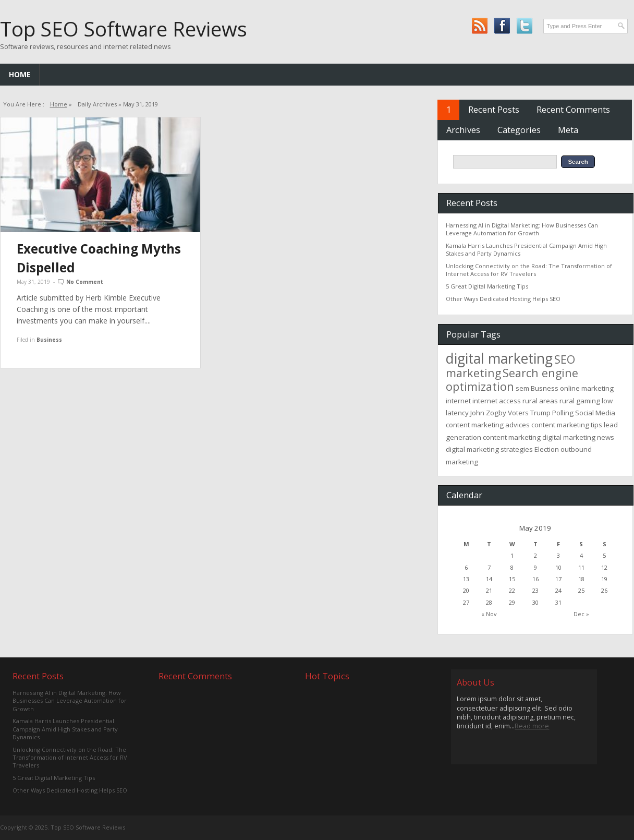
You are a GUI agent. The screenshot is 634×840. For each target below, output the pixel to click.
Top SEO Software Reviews (124, 29)
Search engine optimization (512, 380)
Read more (532, 726)
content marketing (512, 437)
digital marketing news (578, 437)
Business (49, 340)
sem (522, 388)
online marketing (587, 388)
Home (20, 74)
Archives (463, 130)
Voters (518, 413)
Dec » (581, 614)
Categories (519, 130)
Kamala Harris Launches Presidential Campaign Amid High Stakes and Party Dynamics (65, 729)
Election (547, 449)
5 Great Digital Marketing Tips (487, 286)
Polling (563, 413)
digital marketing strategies (489, 449)
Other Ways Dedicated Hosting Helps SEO (503, 299)
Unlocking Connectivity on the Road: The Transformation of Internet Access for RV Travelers (529, 270)
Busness (545, 388)
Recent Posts (494, 109)
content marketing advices (488, 425)
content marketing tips (567, 425)
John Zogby (488, 413)
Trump (540, 413)
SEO (565, 359)
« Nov (489, 614)
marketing (473, 373)
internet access (497, 401)
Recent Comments (573, 109)
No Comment (85, 282)
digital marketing (499, 358)
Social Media (595, 413)
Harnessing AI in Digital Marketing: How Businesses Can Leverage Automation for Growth (522, 229)
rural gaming (580, 401)
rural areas (540, 401)
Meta (568, 130)
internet (458, 401)
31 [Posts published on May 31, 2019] (558, 602)
